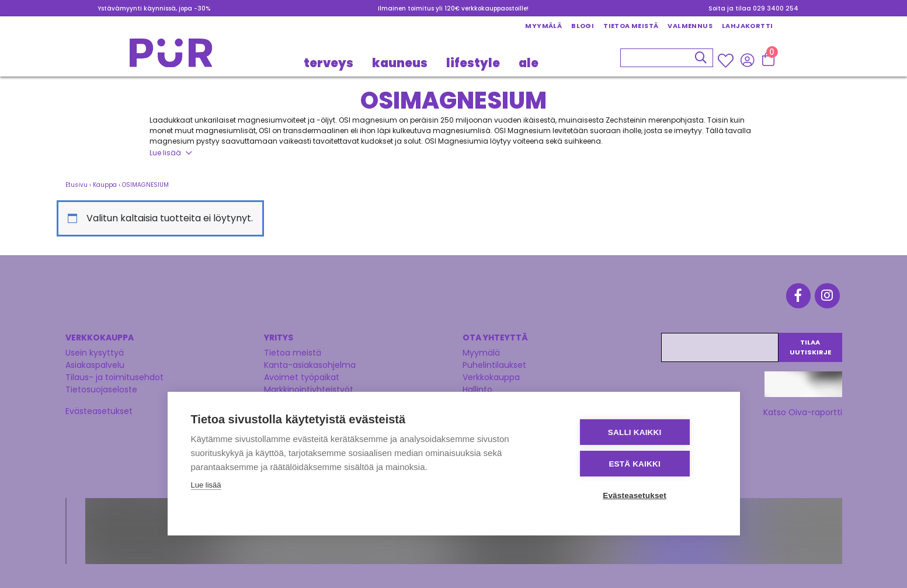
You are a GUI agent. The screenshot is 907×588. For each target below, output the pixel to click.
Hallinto (477, 385)
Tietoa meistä (631, 26)
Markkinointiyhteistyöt (309, 385)
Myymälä (543, 26)
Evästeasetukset (99, 407)
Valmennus (690, 26)
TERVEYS (329, 63)
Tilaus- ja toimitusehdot (114, 373)
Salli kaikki (646, 434)
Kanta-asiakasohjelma (310, 361)
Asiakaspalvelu (95, 361)
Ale (529, 63)
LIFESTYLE (473, 63)
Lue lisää (165, 153)
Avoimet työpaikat (302, 373)
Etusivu (77, 185)
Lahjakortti (747, 26)
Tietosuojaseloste (101, 385)
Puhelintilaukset (494, 361)
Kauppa (105, 185)
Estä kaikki (646, 465)
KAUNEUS (400, 63)
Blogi (583, 26)
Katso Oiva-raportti (803, 408)
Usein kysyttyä (95, 349)
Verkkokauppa (491, 373)
